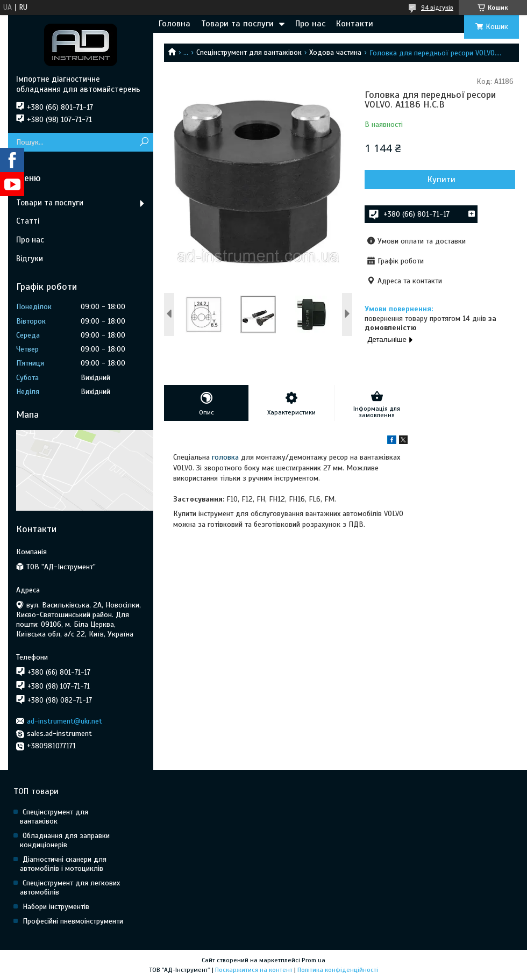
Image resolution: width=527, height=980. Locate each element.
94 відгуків (437, 8)
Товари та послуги (237, 24)
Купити (441, 180)
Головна (175, 24)
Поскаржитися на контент (254, 970)
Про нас (310, 24)
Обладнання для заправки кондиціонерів (65, 840)
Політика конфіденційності (338, 970)
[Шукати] (144, 142)
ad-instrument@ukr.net (65, 721)
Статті (28, 221)
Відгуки (30, 259)
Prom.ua (314, 960)
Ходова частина (335, 52)
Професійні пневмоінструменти (73, 921)
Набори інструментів (56, 907)
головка (225, 457)
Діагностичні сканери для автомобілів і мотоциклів (63, 864)
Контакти (355, 24)
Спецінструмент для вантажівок (249, 52)
